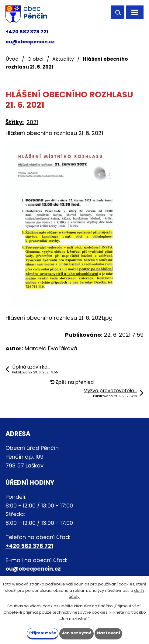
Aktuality (63, 59)
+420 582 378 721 (27, 32)
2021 (32, 122)
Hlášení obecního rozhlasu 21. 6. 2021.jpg (59, 318)
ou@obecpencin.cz (30, 42)
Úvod (12, 59)
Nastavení (109, 633)
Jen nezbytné (77, 633)
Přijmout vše (43, 633)
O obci (35, 59)
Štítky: (15, 122)
